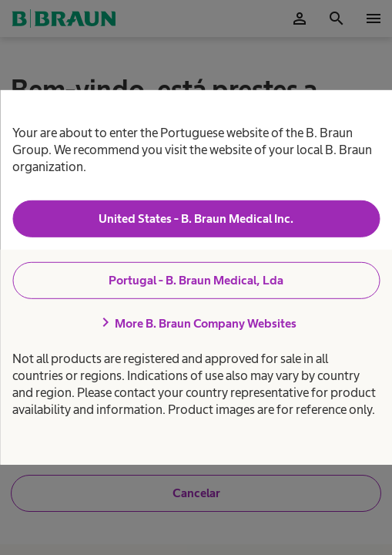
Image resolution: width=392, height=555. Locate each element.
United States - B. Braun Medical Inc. (196, 219)
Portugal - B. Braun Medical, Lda (196, 280)
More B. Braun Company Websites (196, 323)
